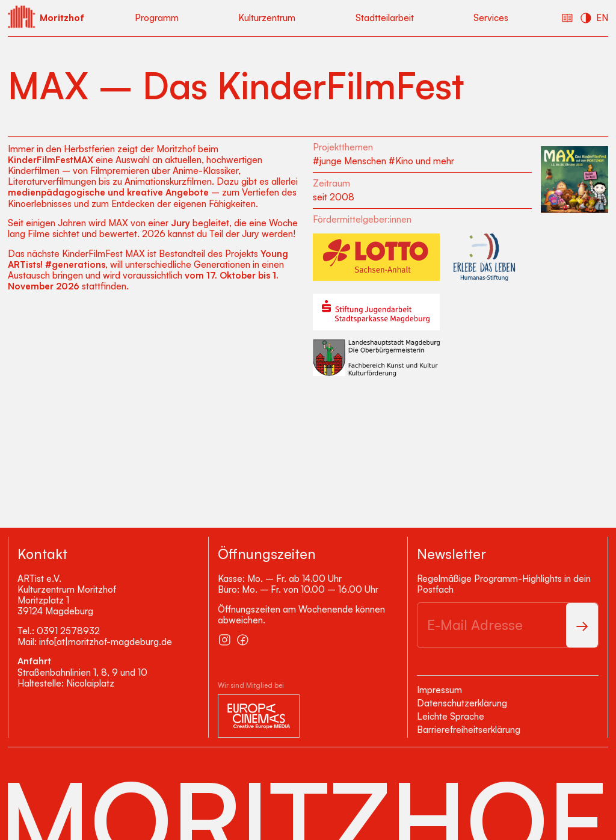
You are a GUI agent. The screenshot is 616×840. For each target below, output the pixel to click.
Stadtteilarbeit (385, 18)
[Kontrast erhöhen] (586, 18)
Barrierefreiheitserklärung (469, 730)
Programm (157, 18)
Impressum (439, 690)
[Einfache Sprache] (567, 18)
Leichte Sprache (451, 716)
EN (602, 18)
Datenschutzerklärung (462, 703)
